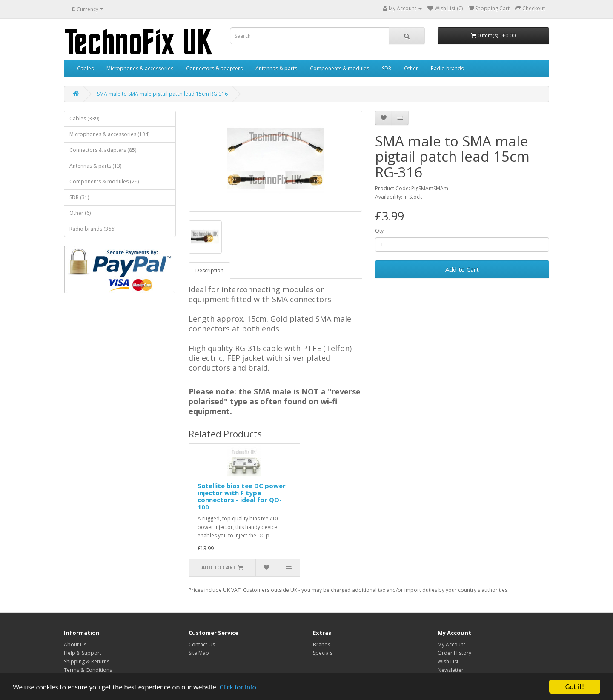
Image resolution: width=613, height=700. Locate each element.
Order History (454, 653)
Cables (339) (84, 119)
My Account (451, 644)
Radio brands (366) (92, 229)
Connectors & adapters (214, 68)
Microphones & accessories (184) (109, 134)
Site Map (199, 653)
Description (209, 270)
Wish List (448, 661)
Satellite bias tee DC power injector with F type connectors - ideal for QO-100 (242, 496)
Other (411, 68)
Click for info (238, 687)
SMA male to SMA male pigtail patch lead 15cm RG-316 (162, 94)
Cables (85, 68)
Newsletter (451, 670)
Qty (379, 231)
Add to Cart (462, 269)
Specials (323, 653)
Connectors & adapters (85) (103, 150)
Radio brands (447, 68)
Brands (322, 644)
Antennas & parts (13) (95, 166)
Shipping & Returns (87, 661)
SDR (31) (79, 197)
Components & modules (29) (104, 181)
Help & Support (83, 653)
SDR (387, 68)
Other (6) (80, 213)
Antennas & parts (276, 68)
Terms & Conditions (88, 670)
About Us (75, 644)
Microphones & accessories (140, 68)
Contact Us (202, 644)
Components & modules (339, 68)
